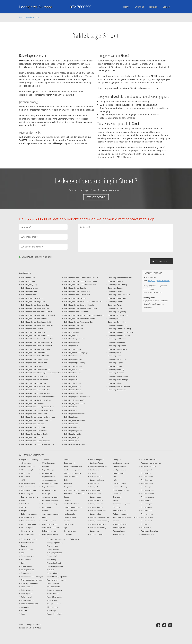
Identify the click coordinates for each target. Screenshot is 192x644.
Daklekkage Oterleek (116, 291)
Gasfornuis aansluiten (50, 524)
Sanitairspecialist (27, 543)
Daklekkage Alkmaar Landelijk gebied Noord (38, 407)
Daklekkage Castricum (72, 373)
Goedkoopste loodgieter (73, 466)
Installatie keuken (70, 510)
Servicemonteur (27, 549)
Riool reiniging (146, 504)
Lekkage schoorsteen (98, 510)
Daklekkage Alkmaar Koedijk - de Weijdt (36, 400)
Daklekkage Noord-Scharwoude (120, 278)
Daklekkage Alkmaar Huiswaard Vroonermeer (38, 397)
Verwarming (51, 560)
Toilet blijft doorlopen (29, 583)
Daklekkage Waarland (116, 373)
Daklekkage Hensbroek (73, 427)
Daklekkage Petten (115, 305)
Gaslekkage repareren (50, 534)
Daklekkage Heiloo (71, 424)
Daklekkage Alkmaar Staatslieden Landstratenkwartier (84, 315)
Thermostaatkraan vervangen (32, 580)
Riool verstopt (146, 510)
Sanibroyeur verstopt (29, 539)
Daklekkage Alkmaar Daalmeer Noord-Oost (37, 335)
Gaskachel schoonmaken (51, 527)
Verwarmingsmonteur (55, 566)
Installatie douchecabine (73, 507)
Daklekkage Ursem (115, 366)
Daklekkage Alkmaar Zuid (74, 329)
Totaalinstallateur (28, 600)
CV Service (45, 459)
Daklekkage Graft (71, 407)
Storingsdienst (27, 566)
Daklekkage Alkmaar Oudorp (32, 437)
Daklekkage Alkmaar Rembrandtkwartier (79, 305)
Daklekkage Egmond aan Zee (75, 400)
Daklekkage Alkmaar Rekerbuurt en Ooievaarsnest (83, 301)
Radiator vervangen (120, 514)
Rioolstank (145, 524)
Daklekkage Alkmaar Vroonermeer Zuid (79, 322)
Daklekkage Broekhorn (73, 356)
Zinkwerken (74, 539)
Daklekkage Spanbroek (116, 342)
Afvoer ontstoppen (28, 466)
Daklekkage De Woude (73, 383)
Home (22, 17)
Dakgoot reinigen (48, 473)
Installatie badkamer (71, 504)
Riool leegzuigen (147, 483)
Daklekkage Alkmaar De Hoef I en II (34, 352)
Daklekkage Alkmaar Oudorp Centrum (35, 441)
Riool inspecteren (148, 476)
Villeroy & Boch (52, 573)
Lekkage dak (95, 487)
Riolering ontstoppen (149, 466)
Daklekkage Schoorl (115, 318)
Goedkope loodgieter (72, 470)
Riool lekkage (146, 487)
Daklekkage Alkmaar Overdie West (77, 295)
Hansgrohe (68, 487)
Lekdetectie (94, 470)
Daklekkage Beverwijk (72, 342)
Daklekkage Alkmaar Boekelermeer (34, 318)
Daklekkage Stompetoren (117, 349)
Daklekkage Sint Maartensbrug (119, 329)
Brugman (25, 510)
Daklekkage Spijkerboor (117, 346)
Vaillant (24, 611)
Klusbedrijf (68, 534)
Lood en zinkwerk (97, 534)
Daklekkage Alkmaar (29, 295)
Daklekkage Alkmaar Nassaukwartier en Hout (38, 417)
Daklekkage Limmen (72, 441)
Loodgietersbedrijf (120, 466)
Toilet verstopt (27, 597)
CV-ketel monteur (48, 463)
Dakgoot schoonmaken (50, 483)
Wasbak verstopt (53, 594)
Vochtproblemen (53, 583)
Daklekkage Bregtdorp (72, 349)
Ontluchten (117, 493)
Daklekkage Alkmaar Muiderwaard (34, 414)
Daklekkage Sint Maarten (117, 325)
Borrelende (25, 504)
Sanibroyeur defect (148, 534)
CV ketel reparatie (28, 527)
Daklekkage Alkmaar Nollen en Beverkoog (37, 420)
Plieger (115, 500)
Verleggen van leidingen (56, 539)
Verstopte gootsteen (54, 553)
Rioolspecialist (146, 521)
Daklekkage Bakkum (72, 332)
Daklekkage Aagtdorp (29, 284)
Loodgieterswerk (119, 473)
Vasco (23, 614)
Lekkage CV (94, 483)
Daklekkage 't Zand (28, 281)
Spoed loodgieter (28, 556)
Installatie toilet (69, 514)
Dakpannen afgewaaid (50, 500)
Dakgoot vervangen (49, 490)
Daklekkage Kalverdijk (72, 434)
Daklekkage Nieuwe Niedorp (75, 444)
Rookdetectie (146, 527)
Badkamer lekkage (28, 483)
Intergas (67, 521)
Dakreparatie (46, 507)
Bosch (23, 507)
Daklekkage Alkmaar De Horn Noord (35, 359)
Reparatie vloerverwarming (151, 463)
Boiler (23, 500)
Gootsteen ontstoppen (72, 473)
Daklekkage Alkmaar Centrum (32, 329)
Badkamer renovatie (29, 487)
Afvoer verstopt (27, 470)
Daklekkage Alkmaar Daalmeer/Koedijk (36, 349)
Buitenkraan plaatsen (29, 514)
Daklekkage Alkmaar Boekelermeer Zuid (36, 322)
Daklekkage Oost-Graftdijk (118, 284)
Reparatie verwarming (149, 459)
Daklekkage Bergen (71, 335)
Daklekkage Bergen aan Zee (74, 339)
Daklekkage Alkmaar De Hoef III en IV (35, 356)
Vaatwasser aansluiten (30, 604)
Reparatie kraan (119, 531)
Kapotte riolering (70, 531)
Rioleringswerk (147, 470)
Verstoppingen (52, 546)
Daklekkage (46, 493)
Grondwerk (68, 483)
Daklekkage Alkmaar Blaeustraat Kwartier (37, 312)
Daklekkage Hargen (71, 417)
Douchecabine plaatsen (50, 514)
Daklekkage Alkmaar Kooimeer (33, 403)
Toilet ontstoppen (28, 587)
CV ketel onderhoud (29, 524)
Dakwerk (45, 510)
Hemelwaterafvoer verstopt (74, 493)
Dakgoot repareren (49, 480)
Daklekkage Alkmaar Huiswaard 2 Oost (36, 390)
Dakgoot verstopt (48, 487)
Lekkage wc (94, 531)
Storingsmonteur (28, 570)
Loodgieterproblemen (121, 463)
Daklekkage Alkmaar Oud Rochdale (34, 434)
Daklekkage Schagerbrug (117, 312)
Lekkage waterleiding (98, 527)
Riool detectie (146, 473)
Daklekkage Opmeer (115, 288)
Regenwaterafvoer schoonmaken (125, 517)
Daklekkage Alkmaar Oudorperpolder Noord (81, 281)
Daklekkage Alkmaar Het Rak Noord (34, 380)
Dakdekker (46, 466)
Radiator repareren (120, 510)
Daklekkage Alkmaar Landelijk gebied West (37, 410)
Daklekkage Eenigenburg (73, 393)
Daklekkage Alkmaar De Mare (32, 366)
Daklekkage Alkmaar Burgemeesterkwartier (37, 325)
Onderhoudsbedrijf (120, 487)
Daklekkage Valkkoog (116, 369)
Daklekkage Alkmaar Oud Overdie (34, 431)
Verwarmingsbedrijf (54, 563)
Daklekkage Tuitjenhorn (117, 359)
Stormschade (26, 573)
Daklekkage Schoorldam (117, 322)
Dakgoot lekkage (48, 470)
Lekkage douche (96, 490)
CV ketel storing (27, 531)
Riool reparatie (147, 507)
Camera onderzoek (28, 521)
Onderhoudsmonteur (121, 490)
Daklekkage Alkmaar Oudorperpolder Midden (81, 278)
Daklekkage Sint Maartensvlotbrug (121, 332)
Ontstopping (118, 497)
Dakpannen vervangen (50, 504)
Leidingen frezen (96, 463)
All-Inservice (26, 476)
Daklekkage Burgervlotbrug (74, 363)
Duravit (44, 517)
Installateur (68, 500)
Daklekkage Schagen (116, 308)
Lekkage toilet (95, 514)
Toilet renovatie (27, 590)
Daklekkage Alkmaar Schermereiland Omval (80, 308)
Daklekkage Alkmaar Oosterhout (33, 424)
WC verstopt (51, 611)
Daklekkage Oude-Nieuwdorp (119, 295)
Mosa (115, 476)
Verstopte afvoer (53, 549)
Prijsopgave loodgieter (121, 504)
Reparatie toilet (119, 534)
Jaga (65, 527)
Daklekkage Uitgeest (115, 363)
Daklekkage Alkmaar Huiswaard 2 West (36, 393)
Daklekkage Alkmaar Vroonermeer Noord (80, 318)
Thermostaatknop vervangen (32, 577)
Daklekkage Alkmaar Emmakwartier (34, 376)
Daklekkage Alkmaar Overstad (75, 298)
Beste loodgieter (27, 493)
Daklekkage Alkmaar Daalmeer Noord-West (37, 339)
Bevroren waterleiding (29, 497)
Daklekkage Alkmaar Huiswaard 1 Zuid (36, 386)
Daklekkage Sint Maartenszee (119, 335)
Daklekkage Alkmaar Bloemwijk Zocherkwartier (39, 315)
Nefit (115, 480)
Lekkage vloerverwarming (100, 521)
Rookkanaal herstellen (149, 531)
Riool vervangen (147, 514)
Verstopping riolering (55, 543)
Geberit (66, 459)
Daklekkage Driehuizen (73, 390)
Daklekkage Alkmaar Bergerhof (33, 298)
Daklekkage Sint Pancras (117, 339)
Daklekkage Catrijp (71, 376)
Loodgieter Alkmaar (36, 7)
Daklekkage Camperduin (73, 369)
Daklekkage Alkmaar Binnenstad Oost (35, 305)
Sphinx (24, 553)
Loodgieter (117, 459)
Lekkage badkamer (97, 480)
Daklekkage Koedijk (72, 437)
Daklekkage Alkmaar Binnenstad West (35, 308)
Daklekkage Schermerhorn (118, 315)
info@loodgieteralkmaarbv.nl (159, 281)
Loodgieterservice (119, 470)
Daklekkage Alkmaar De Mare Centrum (36, 369)
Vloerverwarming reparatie (57, 577)
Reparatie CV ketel (120, 524)
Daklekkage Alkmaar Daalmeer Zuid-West (37, 346)
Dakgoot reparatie (48, 476)
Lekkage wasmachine (98, 524)
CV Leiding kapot (28, 534)
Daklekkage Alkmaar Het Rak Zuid (34, 383)
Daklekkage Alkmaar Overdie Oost (77, 291)
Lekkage (93, 473)
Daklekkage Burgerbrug (73, 359)
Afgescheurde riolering (30, 459)
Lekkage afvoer (96, 476)
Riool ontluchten (147, 493)
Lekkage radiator (96, 504)
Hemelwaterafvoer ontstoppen (75, 490)
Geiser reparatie (69, 463)
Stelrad (24, 563)
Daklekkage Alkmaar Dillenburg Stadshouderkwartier (41, 373)
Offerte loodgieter (120, 483)
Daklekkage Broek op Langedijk (76, 352)
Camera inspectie (28, 517)
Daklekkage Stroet (33, 17)
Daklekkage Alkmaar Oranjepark (33, 427)
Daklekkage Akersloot (29, 291)
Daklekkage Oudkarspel (117, 298)
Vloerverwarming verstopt (56, 580)
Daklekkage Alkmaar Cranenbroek (34, 332)
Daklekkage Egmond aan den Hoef (77, 397)
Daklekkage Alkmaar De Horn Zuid (34, 363)
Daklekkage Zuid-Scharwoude (119, 386)
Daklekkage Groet (71, 410)
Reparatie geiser (119, 527)
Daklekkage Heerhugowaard (75, 420)
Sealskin (24, 546)
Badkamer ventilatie (29, 490)
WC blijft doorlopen (54, 604)
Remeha (116, 521)
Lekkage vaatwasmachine (100, 517)
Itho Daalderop (69, 524)
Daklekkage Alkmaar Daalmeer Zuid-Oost (37, 342)
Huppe (66, 497)
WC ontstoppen (53, 607)
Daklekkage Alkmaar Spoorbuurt (76, 312)
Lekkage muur (95, 497)
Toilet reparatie (27, 594)
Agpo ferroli (26, 473)
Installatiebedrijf (70, 517)
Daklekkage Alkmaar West (74, 325)
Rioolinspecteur (147, 517)
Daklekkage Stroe (114, 352)
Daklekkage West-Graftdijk (118, 380)
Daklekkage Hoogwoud (73, 431)
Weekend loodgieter (54, 614)
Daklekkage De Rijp (71, 380)
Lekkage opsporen (97, 500)
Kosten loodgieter (97, 459)
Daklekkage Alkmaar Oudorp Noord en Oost (38, 444)
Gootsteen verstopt (71, 476)
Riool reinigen (146, 500)
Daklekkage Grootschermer (74, 414)
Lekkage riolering (97, 507)
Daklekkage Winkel (115, 383)
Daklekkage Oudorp (115, 301)
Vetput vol (51, 570)
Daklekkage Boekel (71, 346)
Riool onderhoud (147, 490)
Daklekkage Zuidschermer (117, 390)
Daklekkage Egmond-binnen (75, 403)
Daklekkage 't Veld (28, 278)
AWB (23, 480)
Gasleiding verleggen (49, 531)
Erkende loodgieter (49, 521)
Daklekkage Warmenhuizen (118, 376)
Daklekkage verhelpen (50, 497)
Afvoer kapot (26, 463)
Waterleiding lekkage (54, 597)
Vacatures (25, 607)
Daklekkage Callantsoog (73, 366)
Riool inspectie (147, 480)
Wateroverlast (52, 600)
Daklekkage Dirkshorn (72, 386)
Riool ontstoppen (148, 497)
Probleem (116, 507)
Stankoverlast (26, 560)
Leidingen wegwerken (98, 466)
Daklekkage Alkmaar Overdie (75, 288)
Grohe (66, 480)
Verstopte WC (52, 556)
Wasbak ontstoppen (54, 590)
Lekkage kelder (96, 493)
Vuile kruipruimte (53, 587)
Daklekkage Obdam (115, 281)
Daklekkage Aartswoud (30, 288)
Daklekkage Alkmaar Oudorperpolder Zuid (80, 284)
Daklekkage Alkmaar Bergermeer (33, 301)
